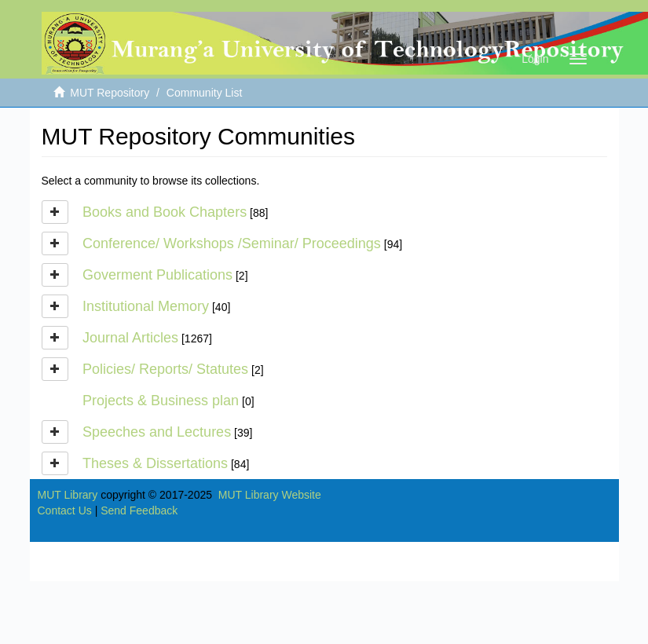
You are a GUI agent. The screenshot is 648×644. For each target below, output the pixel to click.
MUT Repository (110, 93)
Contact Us (65, 510)
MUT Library (68, 495)
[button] (55, 212)
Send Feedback (139, 510)
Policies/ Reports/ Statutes (165, 369)
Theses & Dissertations (155, 463)
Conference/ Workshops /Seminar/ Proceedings (232, 243)
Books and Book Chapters (165, 212)
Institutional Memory (146, 306)
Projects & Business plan (161, 401)
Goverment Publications (157, 275)
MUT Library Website (270, 495)
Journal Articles (130, 338)
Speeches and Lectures (157, 432)
